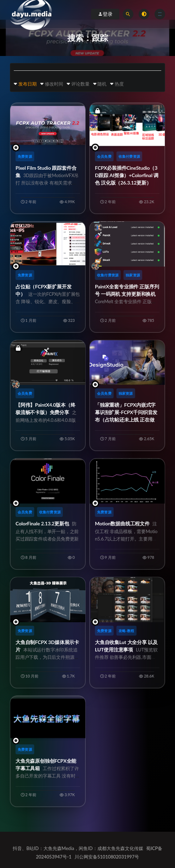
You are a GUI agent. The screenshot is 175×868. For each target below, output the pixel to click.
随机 (102, 84)
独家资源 (133, 275)
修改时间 (54, 84)
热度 (119, 84)
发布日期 (28, 84)
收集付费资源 (129, 156)
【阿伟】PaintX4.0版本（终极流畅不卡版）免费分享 (47, 420)
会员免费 (104, 156)
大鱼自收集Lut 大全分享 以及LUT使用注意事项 (127, 657)
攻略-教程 (126, 631)
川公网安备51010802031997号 (107, 857)
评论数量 (80, 84)
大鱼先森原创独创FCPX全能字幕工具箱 (48, 776)
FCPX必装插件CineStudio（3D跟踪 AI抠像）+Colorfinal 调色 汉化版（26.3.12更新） (127, 175)
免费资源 (25, 156)
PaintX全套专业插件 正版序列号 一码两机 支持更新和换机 (127, 302)
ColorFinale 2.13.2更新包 (47, 531)
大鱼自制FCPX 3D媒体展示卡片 (47, 657)
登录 (105, 14)
